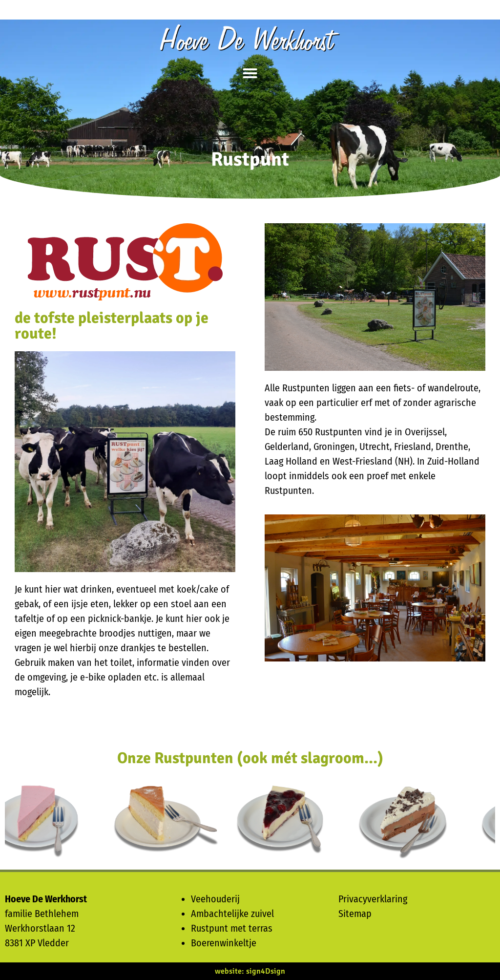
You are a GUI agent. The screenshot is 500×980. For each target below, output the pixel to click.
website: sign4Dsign (250, 971)
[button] (250, 73)
